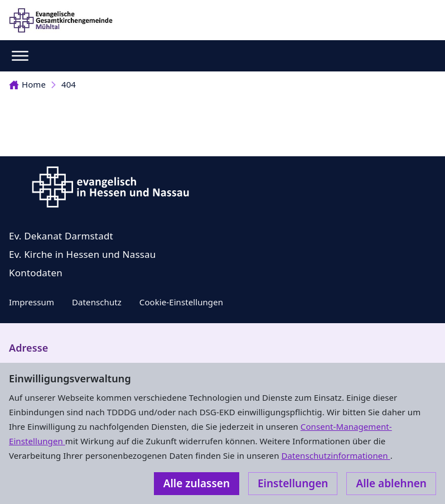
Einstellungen (293, 483)
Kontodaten (36, 273)
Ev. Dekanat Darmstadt (61, 236)
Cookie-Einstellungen (181, 302)
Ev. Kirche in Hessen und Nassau (83, 254)
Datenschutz (97, 302)
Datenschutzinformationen (335, 455)
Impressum (32, 302)
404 (69, 84)
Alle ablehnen (391, 483)
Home (27, 84)
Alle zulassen (197, 483)
